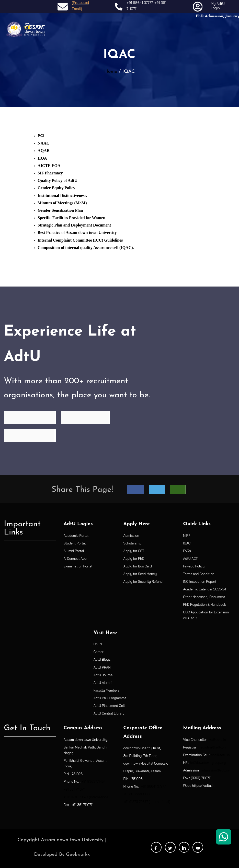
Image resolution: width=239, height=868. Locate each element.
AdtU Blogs (102, 659)
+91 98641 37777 (140, 3)
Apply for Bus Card (138, 566)
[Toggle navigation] (233, 24)
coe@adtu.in (220, 755)
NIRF (187, 536)
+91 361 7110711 (75, 789)
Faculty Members (107, 690)
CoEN (98, 644)
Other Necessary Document (204, 597)
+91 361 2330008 (137, 794)
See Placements (30, 435)
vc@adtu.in (218, 740)
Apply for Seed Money (140, 574)
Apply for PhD (134, 558)
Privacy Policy (194, 566)
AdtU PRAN (102, 667)
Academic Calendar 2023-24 (204, 589)
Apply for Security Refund (143, 581)
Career (99, 652)
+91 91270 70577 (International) (87, 797)
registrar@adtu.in (212, 747)
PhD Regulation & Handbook (204, 604)
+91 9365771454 (93, 781)
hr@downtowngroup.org (208, 763)
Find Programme (30, 417)
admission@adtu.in (216, 770)
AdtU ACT (190, 558)
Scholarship (132, 543)
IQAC (187, 543)
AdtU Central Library (109, 713)
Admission (131, 536)
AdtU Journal (104, 675)
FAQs (187, 551)
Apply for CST (134, 551)
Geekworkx (78, 855)
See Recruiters (85, 417)
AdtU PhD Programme (110, 698)
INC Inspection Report (200, 581)
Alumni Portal (74, 551)
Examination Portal (78, 566)
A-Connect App (75, 558)
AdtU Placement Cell (109, 706)
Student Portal (75, 543)
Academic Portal (76, 536)
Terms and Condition (199, 574)
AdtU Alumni (103, 683)
